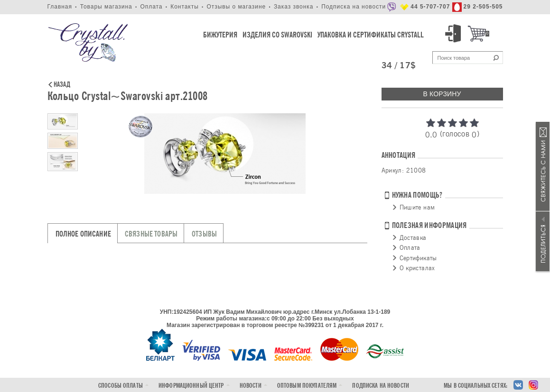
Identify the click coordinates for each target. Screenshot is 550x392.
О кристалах (417, 268)
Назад (62, 85)
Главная (60, 7)
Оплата (151, 7)
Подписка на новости (354, 7)
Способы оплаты (121, 386)
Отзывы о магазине (236, 7)
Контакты (185, 7)
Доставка (413, 237)
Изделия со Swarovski (277, 35)
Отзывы (204, 234)
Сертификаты (418, 258)
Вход (455, 34)
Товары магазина (106, 7)
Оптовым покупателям (307, 386)
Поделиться (543, 241)
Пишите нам (417, 207)
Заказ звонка (294, 7)
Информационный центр (191, 386)
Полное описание (83, 234)
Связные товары (151, 234)
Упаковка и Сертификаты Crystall (371, 35)
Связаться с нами (543, 167)
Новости (251, 386)
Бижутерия (220, 35)
